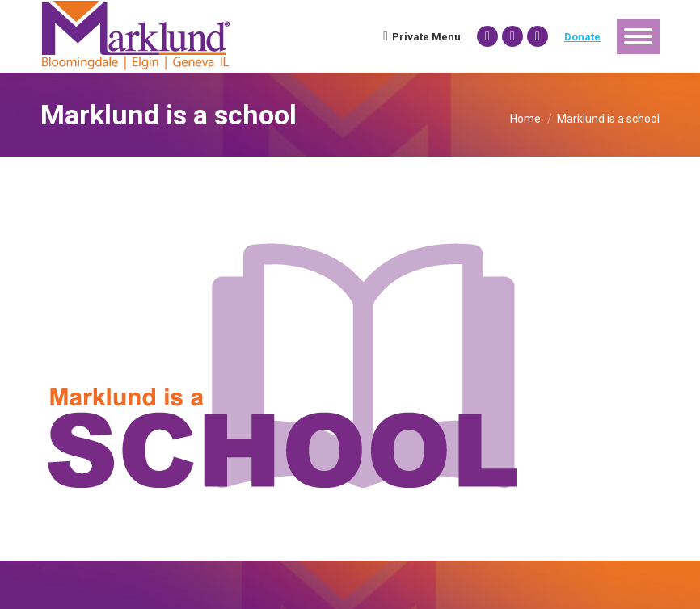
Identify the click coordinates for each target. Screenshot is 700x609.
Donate (582, 37)
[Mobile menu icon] (638, 36)
